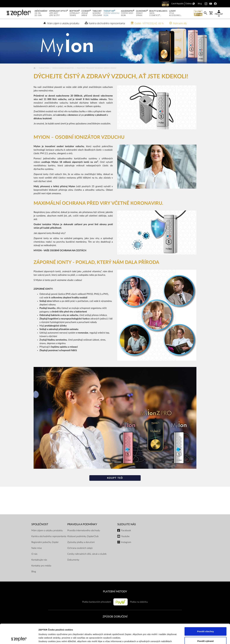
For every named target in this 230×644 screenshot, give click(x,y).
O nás (34, 554)
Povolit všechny (206, 612)
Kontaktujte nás (39, 560)
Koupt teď (115, 478)
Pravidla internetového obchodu (84, 530)
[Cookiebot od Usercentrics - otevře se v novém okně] (19, 638)
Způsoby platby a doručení (81, 542)
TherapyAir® (44, 68)
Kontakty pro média (41, 566)
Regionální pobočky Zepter (45, 542)
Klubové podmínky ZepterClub (83, 536)
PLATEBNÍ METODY (115, 592)
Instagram (126, 542)
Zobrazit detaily (155, 638)
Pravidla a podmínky (82, 524)
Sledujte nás (127, 524)
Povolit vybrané (206, 621)
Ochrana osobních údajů (80, 548)
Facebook (126, 530)
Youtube (125, 536)
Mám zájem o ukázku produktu (47, 530)
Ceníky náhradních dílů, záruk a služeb (87, 554)
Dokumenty (73, 560)
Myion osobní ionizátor (63, 68)
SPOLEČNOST (40, 524)
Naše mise (37, 548)
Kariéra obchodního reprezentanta (49, 536)
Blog (34, 572)
